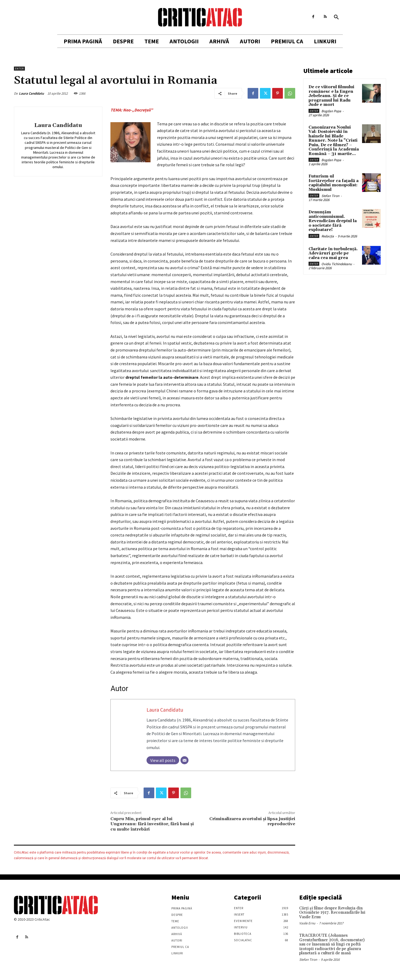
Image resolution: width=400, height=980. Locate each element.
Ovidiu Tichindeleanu (337, 264)
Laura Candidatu (31, 93)
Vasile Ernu (307, 923)
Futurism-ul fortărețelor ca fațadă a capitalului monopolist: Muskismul (334, 183)
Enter (19, 69)
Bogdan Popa (331, 111)
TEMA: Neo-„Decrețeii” (132, 110)
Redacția (328, 236)
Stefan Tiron (330, 196)
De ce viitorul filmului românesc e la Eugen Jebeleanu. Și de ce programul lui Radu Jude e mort (331, 96)
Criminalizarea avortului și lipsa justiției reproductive (252, 821)
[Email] (184, 760)
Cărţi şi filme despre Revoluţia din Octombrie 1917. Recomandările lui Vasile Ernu (332, 913)
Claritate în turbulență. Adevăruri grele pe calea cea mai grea (333, 253)
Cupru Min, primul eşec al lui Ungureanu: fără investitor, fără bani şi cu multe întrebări (152, 824)
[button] (336, 17)
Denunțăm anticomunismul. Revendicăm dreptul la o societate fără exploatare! (333, 221)
